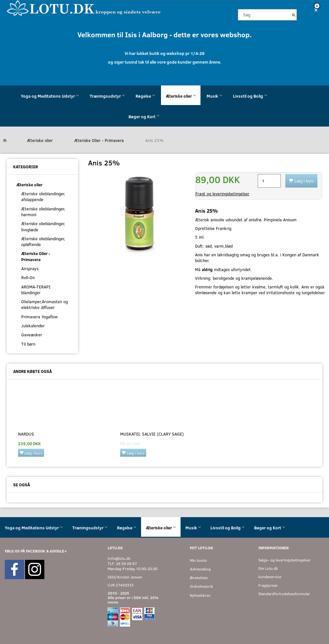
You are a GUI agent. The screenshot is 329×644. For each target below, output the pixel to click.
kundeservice (270, 577)
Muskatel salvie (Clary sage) (152, 434)
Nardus (26, 434)
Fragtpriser (268, 585)
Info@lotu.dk (119, 558)
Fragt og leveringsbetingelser (222, 194)
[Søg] (294, 15)
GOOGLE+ (58, 551)
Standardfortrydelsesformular (284, 594)
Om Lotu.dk (268, 568)
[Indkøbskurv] (315, 10)
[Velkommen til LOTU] (84, 8)
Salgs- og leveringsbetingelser (285, 560)
